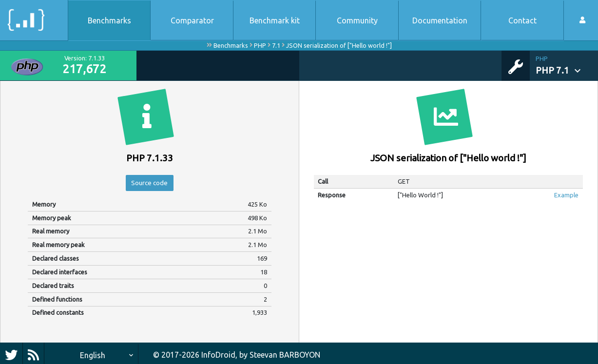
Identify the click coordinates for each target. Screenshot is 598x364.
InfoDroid (218, 355)
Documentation (440, 20)
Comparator (192, 20)
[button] (567, 66)
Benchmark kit (275, 20)
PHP (260, 45)
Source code (150, 184)
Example (566, 195)
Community (357, 20)
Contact (522, 20)
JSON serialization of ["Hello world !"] (339, 45)
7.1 (276, 45)
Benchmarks (109, 20)
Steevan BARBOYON (285, 355)
